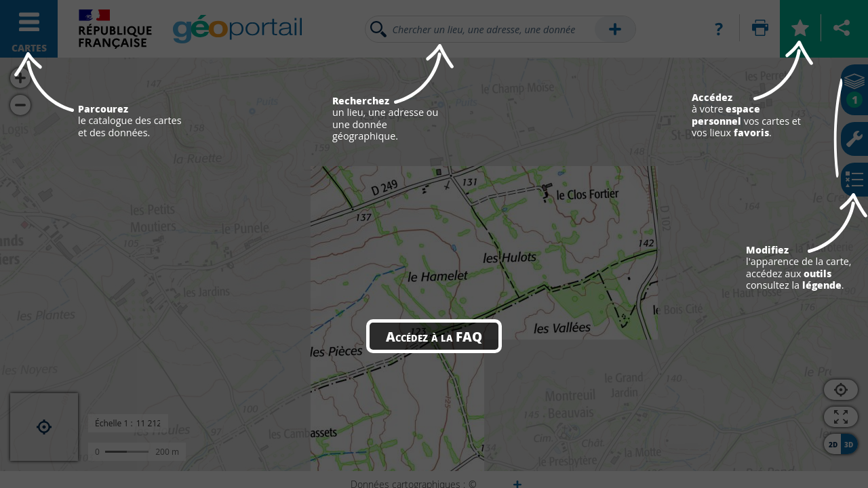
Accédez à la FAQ (434, 336)
